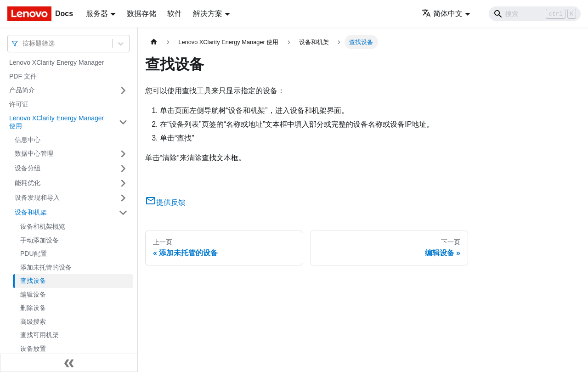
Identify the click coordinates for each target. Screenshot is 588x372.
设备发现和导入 (37, 197)
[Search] (535, 14)
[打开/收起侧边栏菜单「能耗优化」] (123, 183)
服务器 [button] (97, 14)
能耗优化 (28, 183)
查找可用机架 (40, 335)
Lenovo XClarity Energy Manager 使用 (57, 122)
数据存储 (141, 14)
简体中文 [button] (442, 14)
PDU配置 (34, 254)
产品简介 (22, 90)
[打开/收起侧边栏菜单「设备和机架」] (123, 213)
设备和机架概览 (43, 226)
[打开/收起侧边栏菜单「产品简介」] (123, 90)
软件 (175, 14)
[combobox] (23, 43)
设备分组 (28, 168)
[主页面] (154, 42)
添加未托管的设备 (46, 267)
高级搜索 (33, 321)
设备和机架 (31, 212)
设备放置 (33, 349)
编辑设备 (33, 294)
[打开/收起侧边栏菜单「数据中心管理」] (123, 154)
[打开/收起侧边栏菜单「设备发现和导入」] (123, 198)
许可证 (19, 104)
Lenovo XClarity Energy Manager (57, 62)
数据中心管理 (34, 153)
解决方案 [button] (208, 14)
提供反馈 (165, 202)
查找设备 (33, 281)
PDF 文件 (23, 76)
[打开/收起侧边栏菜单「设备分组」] (123, 169)
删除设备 (33, 308)
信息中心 (28, 140)
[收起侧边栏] (69, 363)
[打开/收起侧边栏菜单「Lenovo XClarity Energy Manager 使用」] (123, 122)
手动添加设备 (40, 240)
